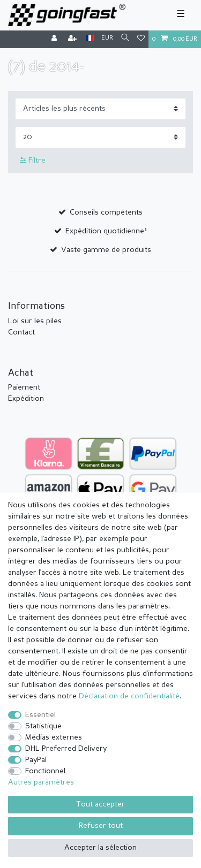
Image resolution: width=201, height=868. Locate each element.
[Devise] (107, 39)
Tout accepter (100, 804)
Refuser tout (101, 826)
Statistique (43, 726)
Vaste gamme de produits (106, 250)
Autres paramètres (41, 782)
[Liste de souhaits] (141, 39)
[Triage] (100, 109)
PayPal (36, 760)
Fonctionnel (45, 771)
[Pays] (90, 39)
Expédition (26, 399)
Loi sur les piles (35, 321)
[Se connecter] (55, 39)
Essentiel (40, 715)
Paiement (24, 387)
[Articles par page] (100, 137)
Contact (21, 332)
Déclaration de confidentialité (129, 696)
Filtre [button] (33, 161)
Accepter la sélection (100, 848)
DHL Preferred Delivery (66, 749)
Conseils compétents (106, 212)
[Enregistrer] (73, 39)
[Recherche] (125, 39)
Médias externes (54, 737)
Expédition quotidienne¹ (106, 231)
